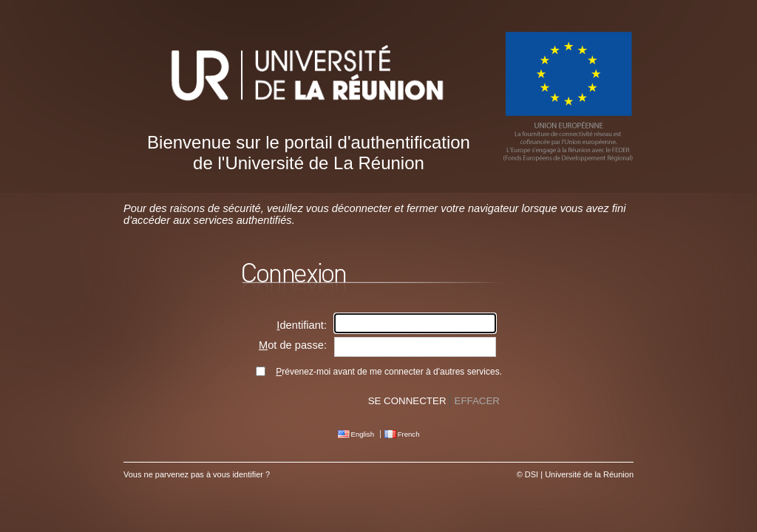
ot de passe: (293, 345)
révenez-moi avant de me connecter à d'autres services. (389, 372)
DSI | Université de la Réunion (579, 474)
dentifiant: (302, 325)
